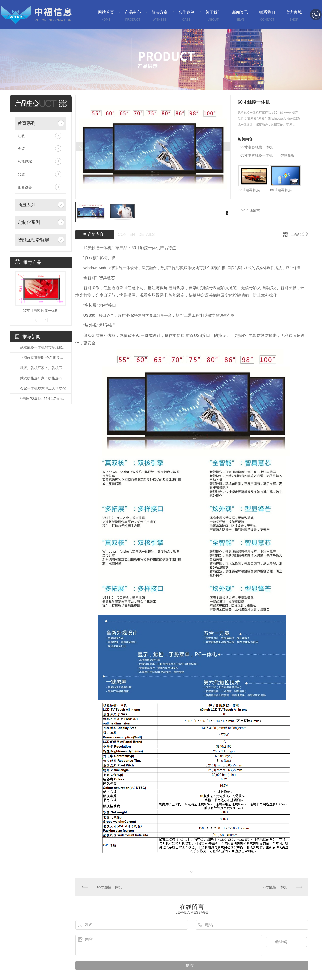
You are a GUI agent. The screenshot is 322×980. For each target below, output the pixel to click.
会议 (21, 149)
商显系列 (27, 205)
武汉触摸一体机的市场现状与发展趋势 (43, 347)
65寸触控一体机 (110, 887)
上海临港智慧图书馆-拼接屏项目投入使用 (43, 358)
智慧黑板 (287, 155)
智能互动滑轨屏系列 (37, 240)
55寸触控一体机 (274, 887)
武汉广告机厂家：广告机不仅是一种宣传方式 (43, 368)
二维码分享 (300, 234)
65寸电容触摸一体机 (256, 155)
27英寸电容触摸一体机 (41, 311)
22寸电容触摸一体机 (256, 147)
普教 (21, 174)
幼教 (21, 136)
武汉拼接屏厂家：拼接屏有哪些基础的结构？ (43, 378)
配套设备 (25, 187)
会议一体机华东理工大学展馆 (43, 388)
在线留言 (250, 211)
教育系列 (27, 123)
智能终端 (25, 161)
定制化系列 (29, 222)
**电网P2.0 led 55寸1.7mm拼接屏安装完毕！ (43, 399)
